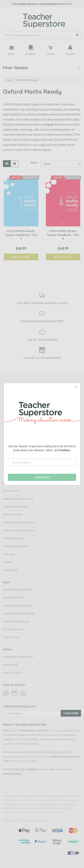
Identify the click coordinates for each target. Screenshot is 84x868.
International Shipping (19, 614)
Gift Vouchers (13, 515)
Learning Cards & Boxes (18, 522)
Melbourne (28, 730)
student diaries (49, 4)
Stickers (9, 554)
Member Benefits (14, 598)
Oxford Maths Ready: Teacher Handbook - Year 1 (21, 235)
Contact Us (11, 637)
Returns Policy (13, 629)
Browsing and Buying (17, 590)
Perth (44, 730)
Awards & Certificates (18, 499)
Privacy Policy (13, 673)
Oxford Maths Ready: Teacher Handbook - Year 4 (63, 235)
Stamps (8, 562)
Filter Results (15, 68)
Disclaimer (10, 665)
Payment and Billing (16, 621)
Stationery (11, 570)
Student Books (13, 538)
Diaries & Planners (15, 507)
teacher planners (27, 4)
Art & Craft (11, 491)
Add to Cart (21, 257)
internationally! (12, 774)
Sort (34, 162)
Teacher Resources (16, 546)
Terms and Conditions (18, 657)
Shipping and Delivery (17, 606)
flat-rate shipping (25, 769)
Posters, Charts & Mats (19, 531)
